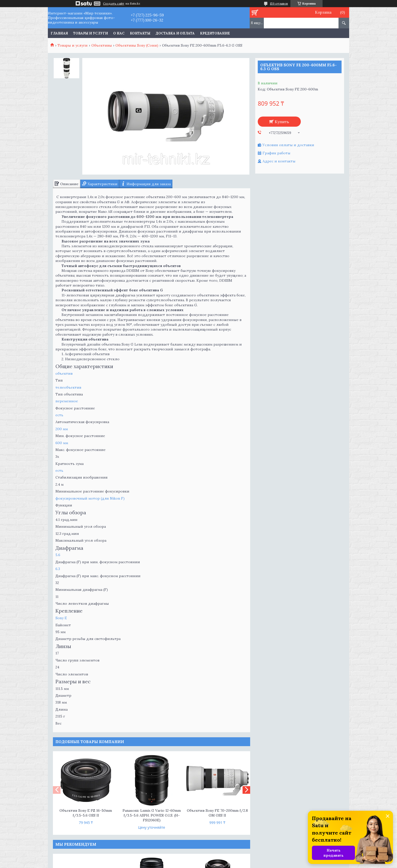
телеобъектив (68, 387)
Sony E (61, 618)
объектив (64, 373)
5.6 (58, 555)
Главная (59, 33)
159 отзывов (279, 3)
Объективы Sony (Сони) (137, 45)
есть (59, 415)
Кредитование (215, 33)
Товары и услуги (91, 33)
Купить (282, 122)
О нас (119, 33)
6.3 (58, 569)
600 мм (62, 443)
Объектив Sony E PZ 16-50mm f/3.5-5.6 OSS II (86, 813)
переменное (67, 401)
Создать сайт (114, 4)
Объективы (102, 45)
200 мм (62, 429)
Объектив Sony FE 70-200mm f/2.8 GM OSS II (217, 813)
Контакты (140, 33)
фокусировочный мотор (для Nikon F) (90, 498)
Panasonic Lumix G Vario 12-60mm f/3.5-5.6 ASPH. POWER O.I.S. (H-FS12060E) (152, 815)
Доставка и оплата (175, 33)
